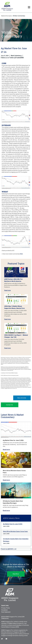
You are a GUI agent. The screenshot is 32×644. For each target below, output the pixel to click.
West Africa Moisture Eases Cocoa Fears (15, 531)
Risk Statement (6, 612)
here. (22, 254)
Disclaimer (4, 610)
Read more (8, 290)
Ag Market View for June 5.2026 (13, 440)
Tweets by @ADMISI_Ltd (9, 549)
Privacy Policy (6, 608)
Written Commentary (19, 16)
